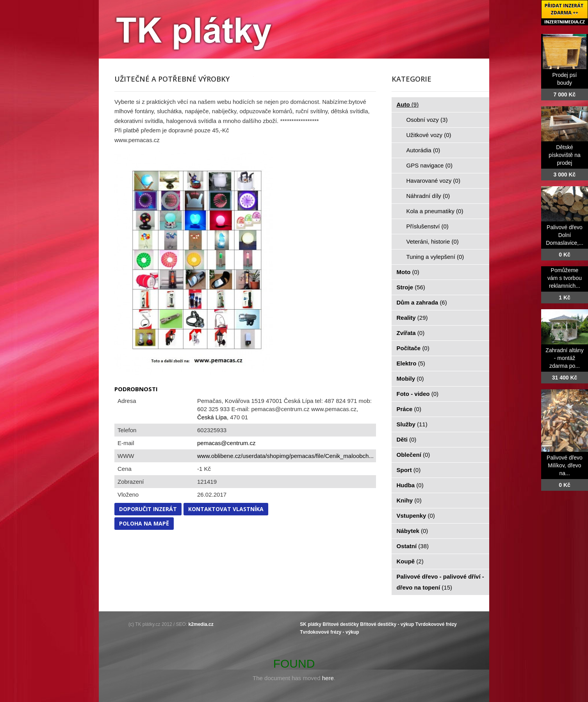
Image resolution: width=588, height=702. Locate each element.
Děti (407, 439)
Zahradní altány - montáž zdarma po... (564, 358)
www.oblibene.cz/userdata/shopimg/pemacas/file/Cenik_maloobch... (285, 456)
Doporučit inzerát (148, 509)
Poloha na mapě (144, 523)
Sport (409, 470)
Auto (408, 104)
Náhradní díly (428, 196)
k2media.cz (201, 624)
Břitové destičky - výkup (387, 624)
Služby (412, 424)
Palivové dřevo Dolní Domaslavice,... (565, 235)
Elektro (411, 363)
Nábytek (412, 531)
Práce (409, 409)
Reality (412, 318)
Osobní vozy (427, 120)
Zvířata (411, 333)
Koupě (410, 561)
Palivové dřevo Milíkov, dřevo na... (565, 465)
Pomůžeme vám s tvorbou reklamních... (565, 278)
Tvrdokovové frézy (436, 624)
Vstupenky (416, 516)
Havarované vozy (433, 181)
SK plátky (311, 624)
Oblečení (413, 455)
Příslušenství (428, 226)
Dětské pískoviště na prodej (565, 155)
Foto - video (418, 394)
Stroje (411, 287)
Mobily (410, 379)
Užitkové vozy (429, 135)
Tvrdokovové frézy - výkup (329, 632)
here (328, 678)
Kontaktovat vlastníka (226, 509)
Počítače (413, 348)
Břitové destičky (341, 624)
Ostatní (413, 546)
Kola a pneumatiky (435, 211)
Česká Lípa (212, 417)
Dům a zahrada (422, 302)
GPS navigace (429, 165)
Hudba (410, 485)
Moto (408, 272)
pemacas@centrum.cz (226, 443)
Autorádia (423, 150)
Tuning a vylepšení (435, 257)
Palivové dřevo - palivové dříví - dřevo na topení (440, 582)
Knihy (409, 500)
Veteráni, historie (433, 241)
